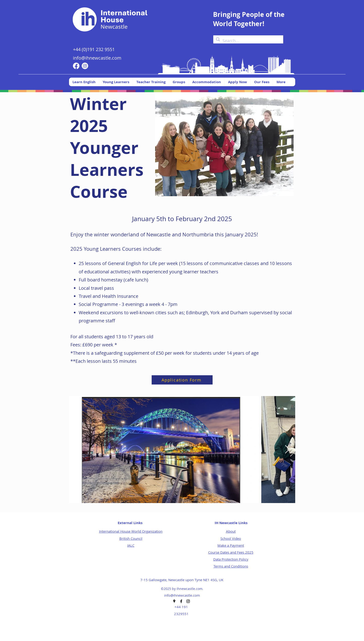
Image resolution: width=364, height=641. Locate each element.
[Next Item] (287, 450)
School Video (231, 538)
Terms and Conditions (231, 566)
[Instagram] (85, 66)
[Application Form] (182, 380)
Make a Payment (231, 545)
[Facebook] (76, 66)
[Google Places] (174, 601)
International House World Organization (131, 531)
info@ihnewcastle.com (97, 58)
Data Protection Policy (231, 559)
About (231, 531)
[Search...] (248, 41)
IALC (131, 545)
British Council (131, 538)
